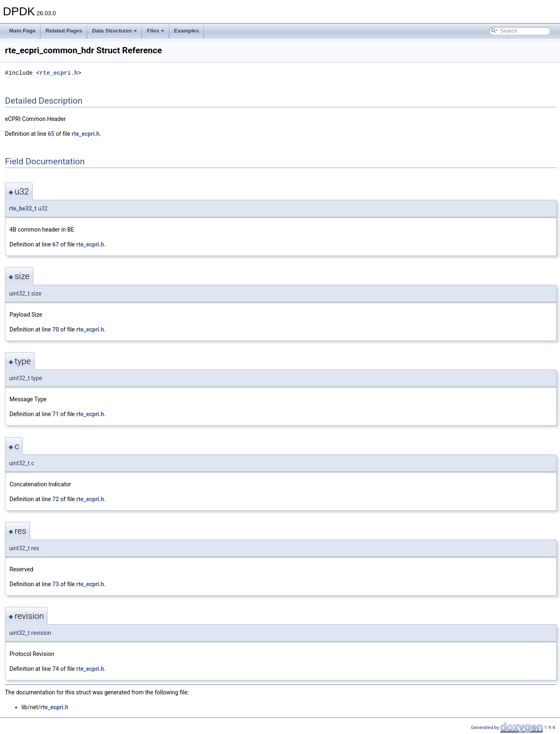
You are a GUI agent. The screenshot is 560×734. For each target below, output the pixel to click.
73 (56, 584)
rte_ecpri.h (59, 73)
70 (56, 329)
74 (56, 669)
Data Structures (115, 31)
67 (56, 244)
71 (56, 414)
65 (51, 134)
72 (56, 499)
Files (156, 31)
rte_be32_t (23, 208)
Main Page (22, 31)
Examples (187, 31)
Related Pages (64, 31)
